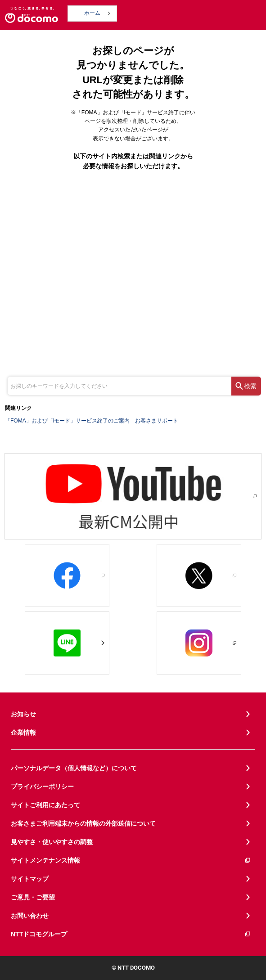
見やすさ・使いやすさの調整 (52, 842)
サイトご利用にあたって (45, 805)
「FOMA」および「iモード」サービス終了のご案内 (67, 421)
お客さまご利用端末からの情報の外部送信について (83, 823)
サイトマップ (30, 879)
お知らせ (23, 714)
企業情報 (23, 733)
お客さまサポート (157, 421)
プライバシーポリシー (42, 787)
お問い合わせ (30, 916)
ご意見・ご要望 (33, 897)
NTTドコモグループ (131, 934)
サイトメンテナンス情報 (131, 861)
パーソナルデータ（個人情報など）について (74, 768)
